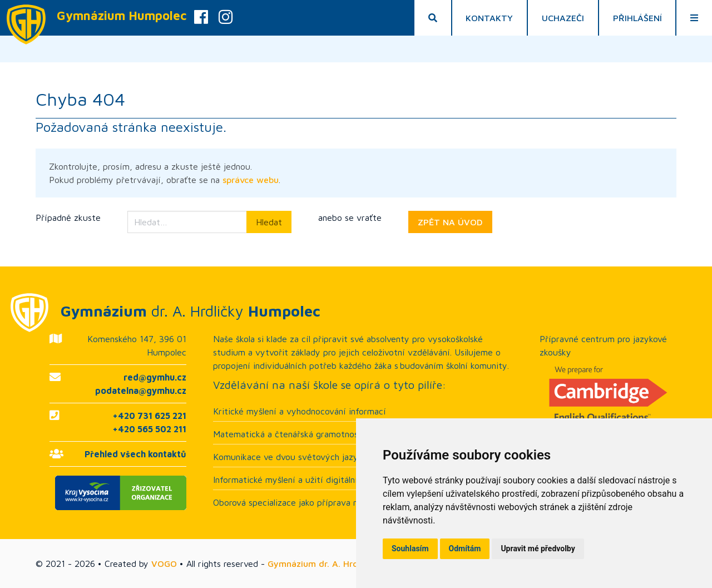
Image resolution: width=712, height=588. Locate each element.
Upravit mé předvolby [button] (538, 549)
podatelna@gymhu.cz (141, 391)
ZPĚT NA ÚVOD (450, 222)
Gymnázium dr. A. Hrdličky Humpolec (344, 564)
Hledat (269, 222)
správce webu (251, 180)
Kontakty (489, 18)
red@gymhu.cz (155, 377)
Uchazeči (563, 18)
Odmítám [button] (465, 549)
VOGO (164, 564)
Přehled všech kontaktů (135, 454)
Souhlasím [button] (410, 549)
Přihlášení (637, 18)
